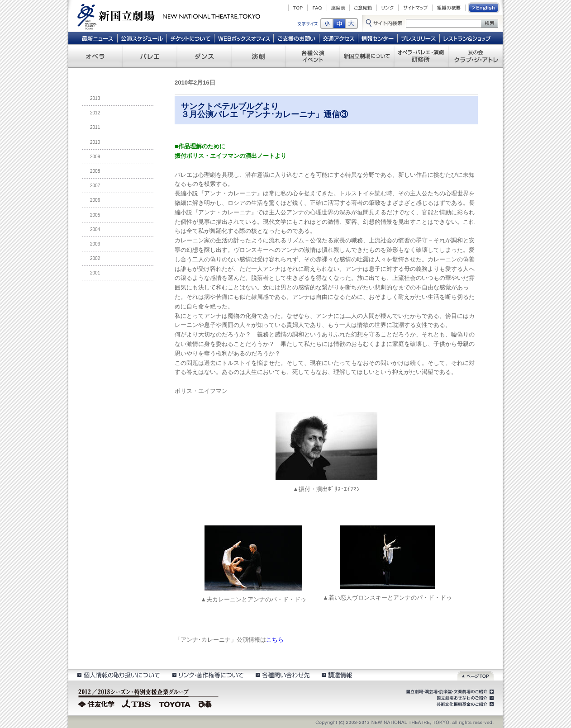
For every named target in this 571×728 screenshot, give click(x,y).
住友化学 (98, 703)
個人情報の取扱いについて (118, 675)
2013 (95, 98)
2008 (95, 171)
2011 (95, 127)
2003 (95, 244)
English (484, 8)
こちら (275, 640)
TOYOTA (175, 703)
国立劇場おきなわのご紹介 (464, 698)
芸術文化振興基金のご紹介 (464, 704)
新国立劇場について (367, 56)
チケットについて (190, 38)
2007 (95, 186)
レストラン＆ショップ (468, 38)
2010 (95, 142)
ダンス (204, 56)
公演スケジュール (142, 38)
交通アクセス (339, 38)
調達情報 (337, 675)
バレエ (150, 56)
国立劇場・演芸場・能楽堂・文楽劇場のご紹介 (449, 692)
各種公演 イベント (313, 56)
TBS (136, 703)
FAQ (317, 8)
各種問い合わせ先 (282, 675)
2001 (95, 273)
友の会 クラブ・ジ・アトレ (476, 56)
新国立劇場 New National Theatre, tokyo (169, 16)
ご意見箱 (363, 8)
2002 (95, 258)
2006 (95, 200)
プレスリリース (419, 38)
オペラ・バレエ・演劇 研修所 (421, 56)
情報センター (378, 38)
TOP (298, 8)
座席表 (338, 8)
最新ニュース (97, 38)
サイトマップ (415, 8)
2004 (95, 229)
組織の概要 (449, 8)
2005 (95, 215)
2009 (95, 157)
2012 (95, 113)
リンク (388, 8)
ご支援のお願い (297, 38)
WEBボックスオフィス (244, 38)
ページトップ (476, 675)
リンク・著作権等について (207, 675)
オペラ (95, 56)
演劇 (258, 56)
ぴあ (206, 703)
